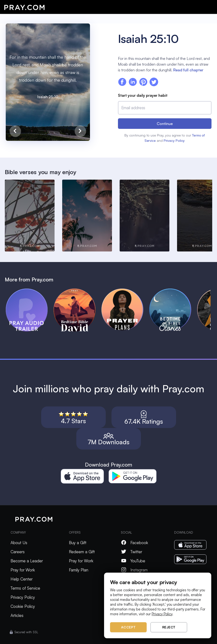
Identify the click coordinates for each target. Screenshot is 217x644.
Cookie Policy (23, 606)
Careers (18, 552)
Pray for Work (23, 570)
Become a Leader (27, 561)
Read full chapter (188, 70)
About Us (19, 543)
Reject (169, 627)
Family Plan (79, 570)
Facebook (134, 543)
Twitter (131, 552)
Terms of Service (25, 588)
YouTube (133, 561)
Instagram (134, 570)
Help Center (22, 579)
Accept (128, 627)
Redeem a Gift (82, 552)
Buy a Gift (78, 543)
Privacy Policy (174, 140)
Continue (165, 124)
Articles (17, 615)
